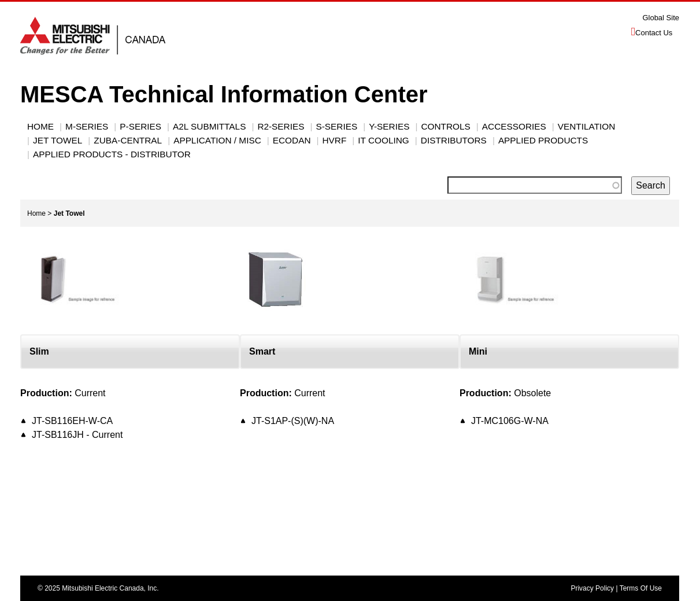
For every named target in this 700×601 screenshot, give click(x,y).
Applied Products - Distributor (112, 154)
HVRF (335, 140)
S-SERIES (336, 126)
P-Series (140, 126)
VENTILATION (587, 126)
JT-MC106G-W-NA (510, 421)
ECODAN (292, 140)
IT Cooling (383, 140)
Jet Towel (69, 213)
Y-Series (389, 126)
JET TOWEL (58, 140)
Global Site (661, 18)
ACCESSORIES (514, 126)
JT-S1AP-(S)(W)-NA (293, 421)
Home (40, 126)
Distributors (454, 140)
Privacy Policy (592, 588)
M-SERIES (87, 126)
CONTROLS (445, 126)
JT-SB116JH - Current (77, 435)
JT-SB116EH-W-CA (72, 421)
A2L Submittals (209, 126)
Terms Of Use (641, 588)
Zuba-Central (128, 140)
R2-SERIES (281, 126)
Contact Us (654, 33)
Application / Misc (217, 140)
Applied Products (543, 140)
